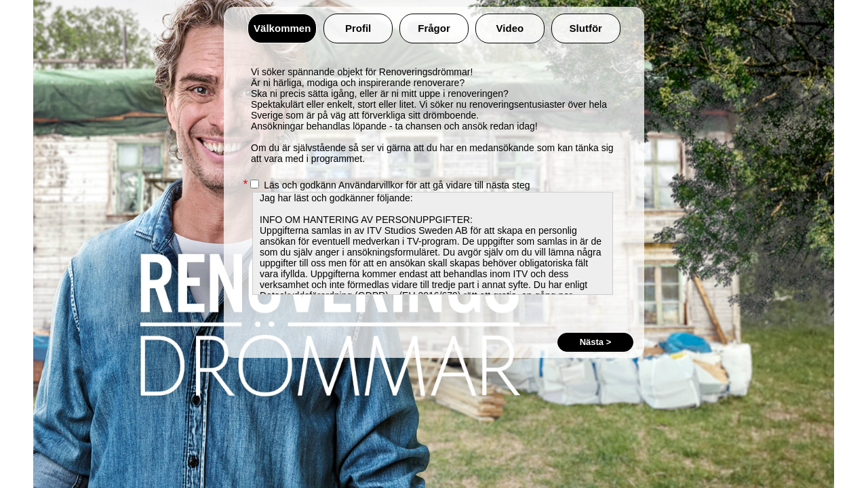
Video (510, 28)
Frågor (434, 28)
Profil (358, 28)
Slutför (586, 28)
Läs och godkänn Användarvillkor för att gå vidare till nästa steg (390, 185)
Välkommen (282, 28)
